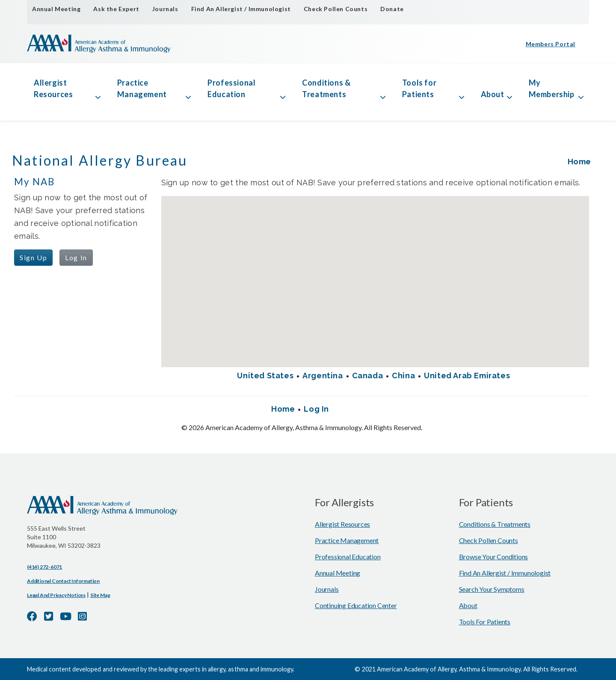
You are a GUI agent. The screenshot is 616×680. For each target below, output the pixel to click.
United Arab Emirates (467, 376)
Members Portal (551, 44)
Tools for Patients (419, 88)
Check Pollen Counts (336, 9)
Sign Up (33, 257)
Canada (368, 376)
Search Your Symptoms (492, 589)
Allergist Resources (53, 88)
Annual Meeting (56, 9)
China (403, 376)
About (493, 94)
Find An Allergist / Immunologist (241, 9)
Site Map (100, 595)
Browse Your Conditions (494, 557)
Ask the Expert (116, 9)
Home (579, 162)
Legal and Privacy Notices (56, 595)
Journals (165, 9)
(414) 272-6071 (44, 567)
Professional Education (231, 88)
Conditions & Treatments (326, 88)
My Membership (552, 88)
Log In (76, 257)
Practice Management (142, 88)
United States (265, 376)
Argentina (323, 376)
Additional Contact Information (63, 581)
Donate (392, 9)
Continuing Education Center (356, 605)
